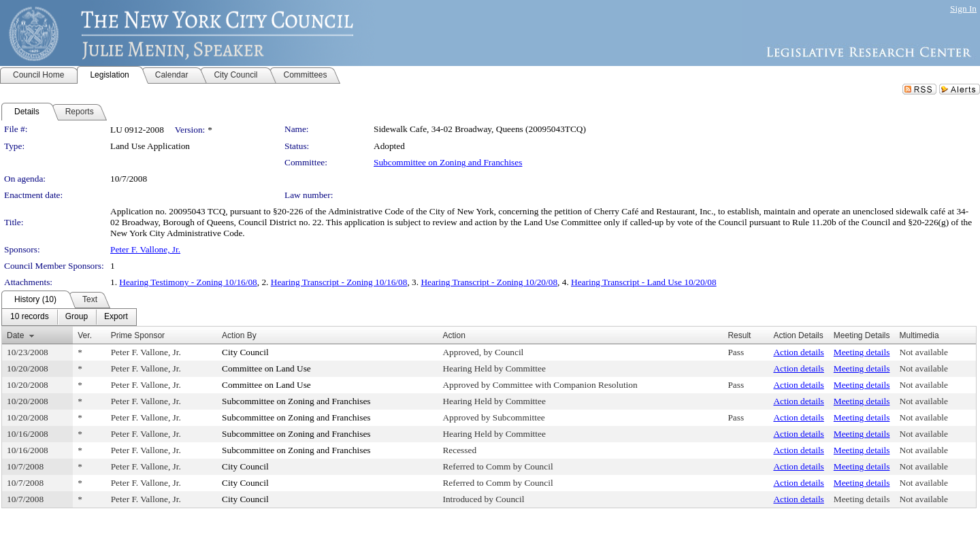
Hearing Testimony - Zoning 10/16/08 (188, 282)
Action (454, 335)
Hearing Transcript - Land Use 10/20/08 (644, 282)
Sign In (963, 9)
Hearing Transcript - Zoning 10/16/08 (339, 282)
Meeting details (862, 352)
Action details (798, 352)
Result (739, 335)
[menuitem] (30, 317)
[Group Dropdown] (77, 317)
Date (15, 335)
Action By (239, 335)
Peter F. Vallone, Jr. (145, 249)
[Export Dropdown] (116, 317)
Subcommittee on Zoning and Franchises (448, 162)
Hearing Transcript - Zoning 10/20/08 (489, 282)
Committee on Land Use (266, 368)
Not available (924, 352)
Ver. (85, 335)
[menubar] (69, 317)
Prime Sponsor (138, 335)
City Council (245, 352)
